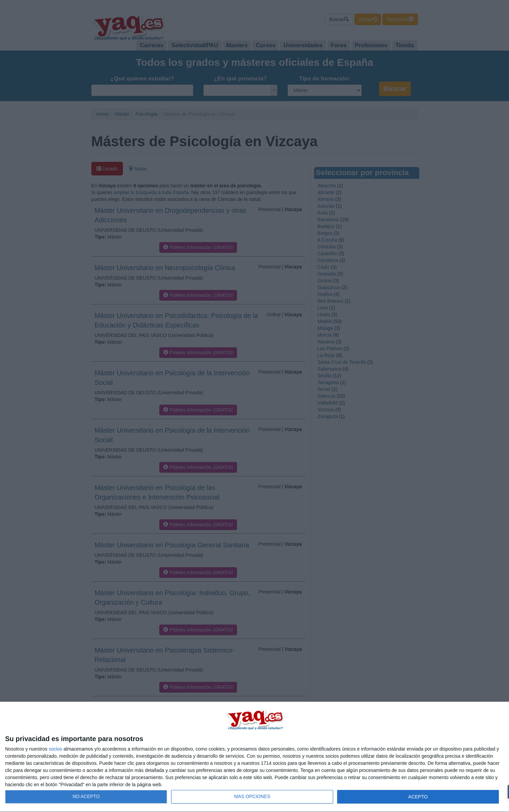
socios (55, 749)
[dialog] (254, 757)
